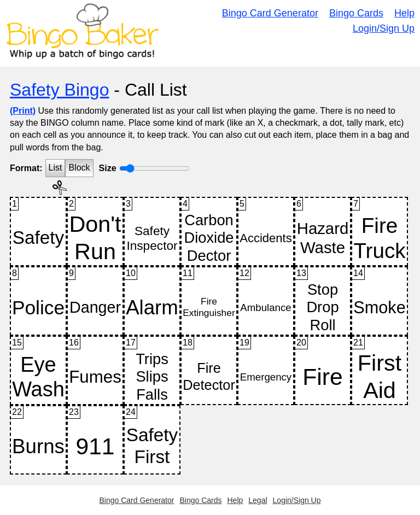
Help (404, 13)
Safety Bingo (59, 90)
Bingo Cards (356, 13)
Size (108, 168)
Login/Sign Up (384, 28)
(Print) (23, 111)
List (56, 168)
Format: (26, 168)
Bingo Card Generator (270, 13)
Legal (258, 500)
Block (79, 168)
